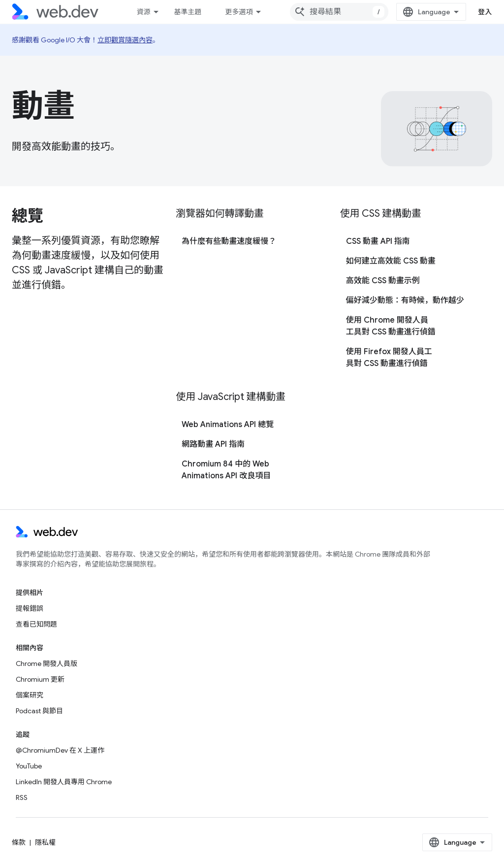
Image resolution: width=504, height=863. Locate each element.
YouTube (29, 766)
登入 (485, 12)
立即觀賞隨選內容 (125, 40)
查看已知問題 (36, 624)
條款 (19, 842)
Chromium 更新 (40, 679)
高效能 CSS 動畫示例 (383, 281)
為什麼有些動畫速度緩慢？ (229, 241)
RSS (22, 797)
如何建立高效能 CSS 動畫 (391, 261)
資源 (143, 12)
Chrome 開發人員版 (47, 664)
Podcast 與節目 (39, 711)
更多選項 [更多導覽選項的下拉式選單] (239, 12)
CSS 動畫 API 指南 (378, 241)
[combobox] (339, 12)
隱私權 (45, 842)
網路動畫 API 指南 (213, 444)
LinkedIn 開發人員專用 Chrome (64, 782)
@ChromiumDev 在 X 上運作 (60, 750)
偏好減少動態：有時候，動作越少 (405, 300)
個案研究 (30, 695)
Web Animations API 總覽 (228, 425)
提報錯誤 (30, 608)
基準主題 (188, 12)
